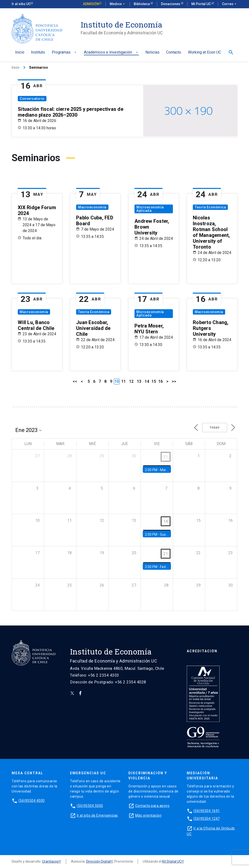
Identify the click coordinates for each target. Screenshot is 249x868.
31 (166, 457)
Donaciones (171, 4)
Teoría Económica (210, 207)
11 (124, 381)
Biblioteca (142, 4)
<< (75, 381)
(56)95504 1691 (207, 811)
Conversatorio (32, 99)
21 (166, 554)
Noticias (152, 52)
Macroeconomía (92, 207)
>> (174, 381)
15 (154, 381)
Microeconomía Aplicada (150, 209)
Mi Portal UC (201, 4)
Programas (65, 52)
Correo (230, 4)
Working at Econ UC (205, 52)
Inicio (20, 52)
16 (160, 381)
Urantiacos (50, 861)
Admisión (91, 4)
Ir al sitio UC (21, 4)
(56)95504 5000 (90, 806)
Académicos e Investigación (111, 52)
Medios (118, 4)
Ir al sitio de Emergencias (97, 815)
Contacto (174, 52)
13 (139, 381)
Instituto (38, 52)
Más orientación (148, 815)
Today (215, 428)
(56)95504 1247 (207, 819)
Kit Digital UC (172, 861)
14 (147, 381)
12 (131, 381)
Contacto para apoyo (152, 806)
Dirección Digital (98, 861)
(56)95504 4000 (32, 801)
